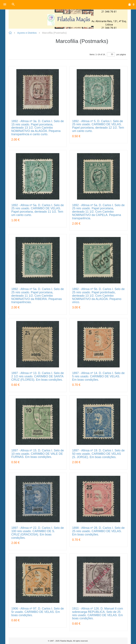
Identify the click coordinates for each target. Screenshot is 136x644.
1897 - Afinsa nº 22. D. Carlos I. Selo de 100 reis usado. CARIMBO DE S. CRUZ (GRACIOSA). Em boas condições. (38, 533)
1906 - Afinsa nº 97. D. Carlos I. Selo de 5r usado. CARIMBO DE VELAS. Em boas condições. (38, 612)
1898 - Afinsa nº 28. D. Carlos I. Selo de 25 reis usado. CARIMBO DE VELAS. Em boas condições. (98, 531)
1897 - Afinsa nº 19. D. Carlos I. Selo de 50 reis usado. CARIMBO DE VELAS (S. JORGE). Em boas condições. (98, 454)
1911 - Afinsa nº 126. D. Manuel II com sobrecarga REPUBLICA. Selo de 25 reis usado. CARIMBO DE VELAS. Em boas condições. (98, 614)
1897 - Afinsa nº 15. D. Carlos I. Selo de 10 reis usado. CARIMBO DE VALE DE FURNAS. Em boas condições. (38, 454)
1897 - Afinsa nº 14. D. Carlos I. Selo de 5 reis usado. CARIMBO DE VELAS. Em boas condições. (98, 376)
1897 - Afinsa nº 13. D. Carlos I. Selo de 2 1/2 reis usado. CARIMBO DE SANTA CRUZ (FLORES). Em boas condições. (38, 376)
